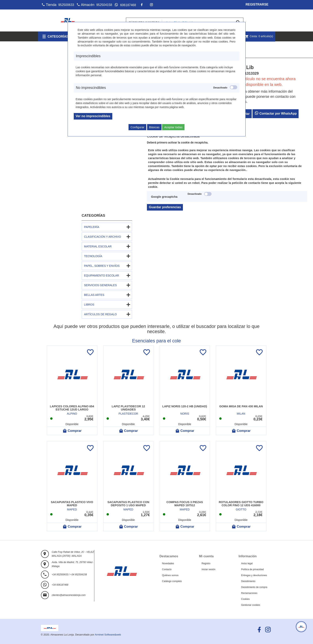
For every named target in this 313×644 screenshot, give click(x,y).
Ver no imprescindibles (93, 116)
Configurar (137, 127)
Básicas (154, 127)
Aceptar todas (173, 127)
